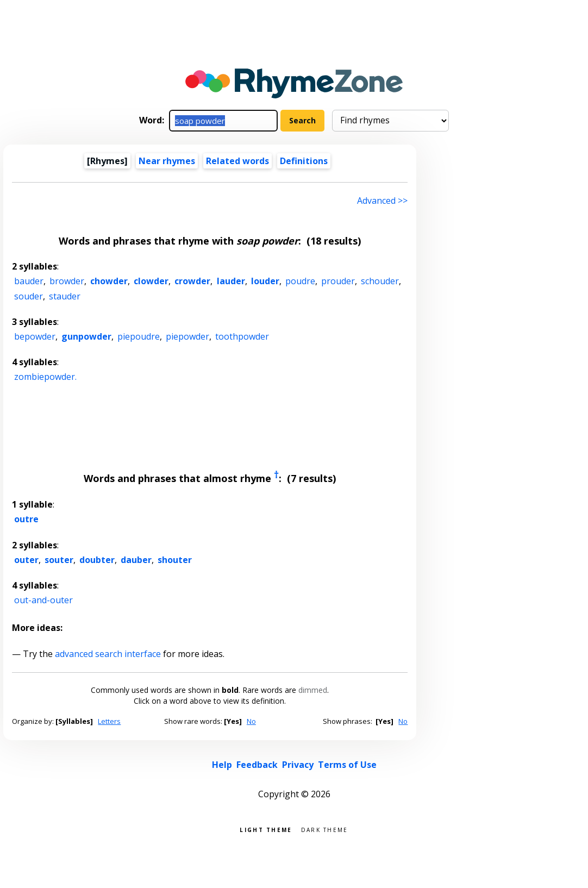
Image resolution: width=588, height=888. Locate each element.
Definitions (304, 161)
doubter (97, 560)
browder (67, 281)
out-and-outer (43, 600)
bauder (29, 281)
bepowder (35, 336)
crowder (192, 281)
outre (26, 519)
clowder (151, 281)
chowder (109, 281)
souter (59, 560)
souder (29, 296)
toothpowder (242, 336)
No (251, 721)
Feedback (257, 765)
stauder (65, 296)
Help (222, 765)
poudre (300, 281)
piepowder (187, 336)
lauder (231, 281)
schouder (380, 281)
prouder (338, 281)
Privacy (298, 765)
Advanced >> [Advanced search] (382, 201)
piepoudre (139, 336)
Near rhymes (167, 161)
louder (265, 281)
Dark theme (325, 829)
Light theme (266, 829)
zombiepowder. (45, 377)
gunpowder (86, 336)
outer (26, 560)
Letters (109, 721)
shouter (175, 560)
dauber (136, 560)
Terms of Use (347, 765)
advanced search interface (108, 654)
